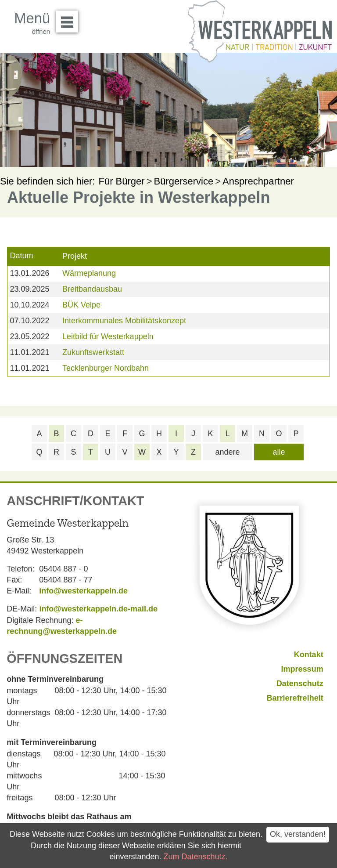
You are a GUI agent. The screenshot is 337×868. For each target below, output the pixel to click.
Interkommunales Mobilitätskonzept (124, 321)
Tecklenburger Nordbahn (106, 368)
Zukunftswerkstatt (93, 352)
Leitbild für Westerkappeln (108, 336)
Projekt (75, 256)
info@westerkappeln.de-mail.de (98, 609)
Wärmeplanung (89, 273)
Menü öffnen (70, 18)
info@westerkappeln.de (83, 591)
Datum (21, 256)
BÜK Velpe (81, 305)
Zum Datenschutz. (196, 857)
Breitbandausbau (92, 289)
